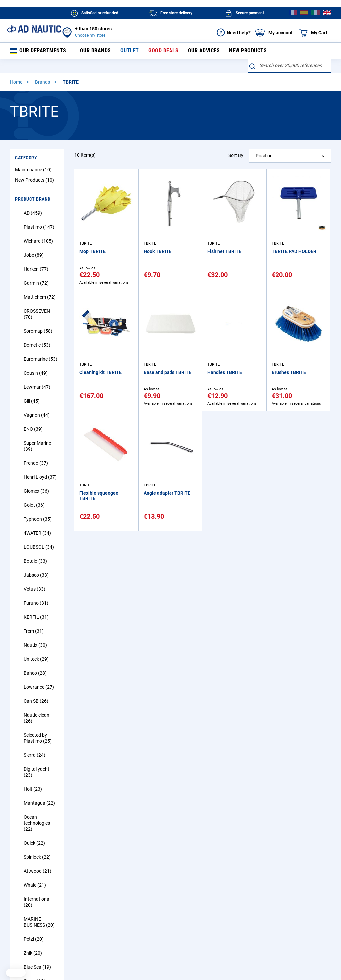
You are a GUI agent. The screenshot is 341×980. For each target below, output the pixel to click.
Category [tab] (26, 159)
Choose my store (90, 35)
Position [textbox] (264, 157)
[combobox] (289, 67)
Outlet (127, 51)
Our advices (198, 51)
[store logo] (34, 29)
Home (17, 83)
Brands (43, 83)
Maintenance (34, 171)
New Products (35, 181)
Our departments (38, 51)
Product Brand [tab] (33, 200)
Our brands (95, 51)
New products (240, 51)
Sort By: (236, 156)
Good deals (159, 51)
